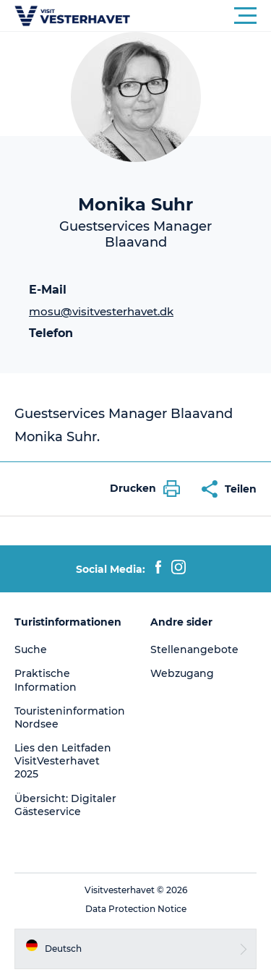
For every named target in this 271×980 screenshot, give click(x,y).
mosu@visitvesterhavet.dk (101, 311)
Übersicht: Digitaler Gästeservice (65, 805)
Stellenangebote (194, 649)
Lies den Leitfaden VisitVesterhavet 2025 (63, 761)
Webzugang (182, 673)
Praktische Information (46, 680)
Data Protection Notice (136, 909)
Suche (31, 649)
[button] (201, 16)
